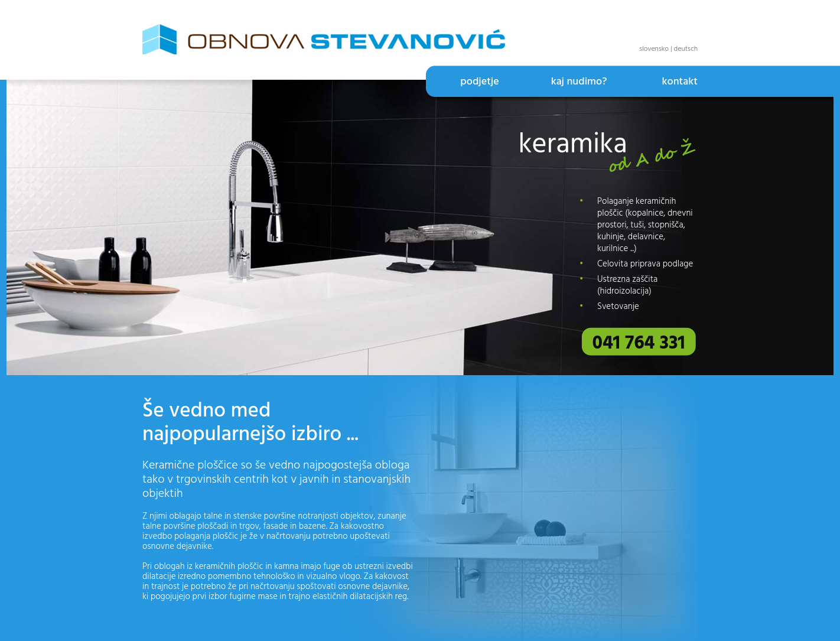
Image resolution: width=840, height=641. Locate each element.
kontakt (680, 82)
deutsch (686, 49)
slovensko (654, 49)
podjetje (479, 82)
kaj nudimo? (579, 82)
